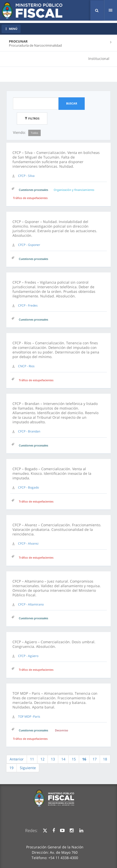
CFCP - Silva (26, 176)
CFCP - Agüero (28, 656)
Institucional (99, 58)
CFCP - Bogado (28, 487)
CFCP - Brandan (29, 431)
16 (84, 759)
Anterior (17, 759)
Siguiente (28, 768)
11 (32, 759)
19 (11, 768)
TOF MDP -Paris (29, 716)
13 (53, 759)
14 (63, 759)
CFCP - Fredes (28, 305)
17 (95, 759)
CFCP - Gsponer (29, 245)
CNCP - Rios (26, 366)
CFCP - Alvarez (28, 543)
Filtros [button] (32, 118)
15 (74, 759)
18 (105, 759)
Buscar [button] (72, 103)
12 (42, 759)
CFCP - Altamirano (31, 604)
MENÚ (11, 29)
